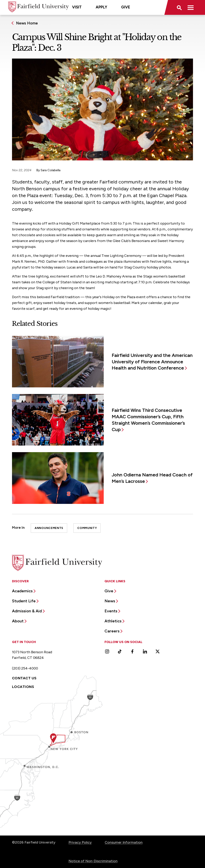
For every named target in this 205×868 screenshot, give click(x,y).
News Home (27, 23)
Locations (23, 687)
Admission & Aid (27, 611)
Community (87, 528)
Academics (22, 591)
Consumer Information (124, 842)
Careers (112, 631)
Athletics (113, 621)
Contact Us (24, 678)
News (110, 601)
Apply (101, 7)
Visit (77, 7)
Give (126, 7)
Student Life (24, 601)
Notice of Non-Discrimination (93, 861)
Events (111, 611)
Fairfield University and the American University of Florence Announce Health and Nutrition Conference (152, 362)
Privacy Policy (80, 842)
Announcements (49, 528)
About (18, 621)
